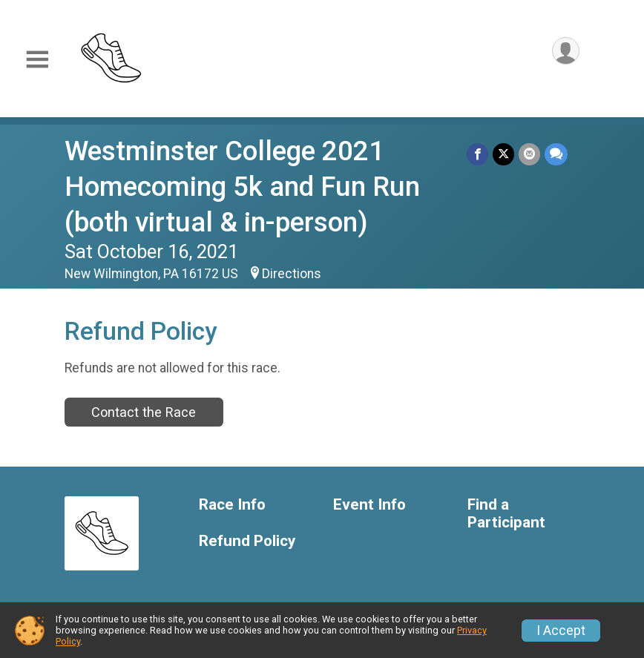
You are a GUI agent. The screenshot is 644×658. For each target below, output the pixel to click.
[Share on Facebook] (477, 154)
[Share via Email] (529, 154)
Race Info (232, 505)
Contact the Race (144, 412)
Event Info (369, 505)
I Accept (561, 631)
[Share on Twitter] (503, 154)
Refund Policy (247, 541)
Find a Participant (506, 514)
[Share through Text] (556, 154)
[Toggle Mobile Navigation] (37, 60)
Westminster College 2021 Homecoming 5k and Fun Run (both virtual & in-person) (242, 187)
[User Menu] (566, 51)
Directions (292, 274)
